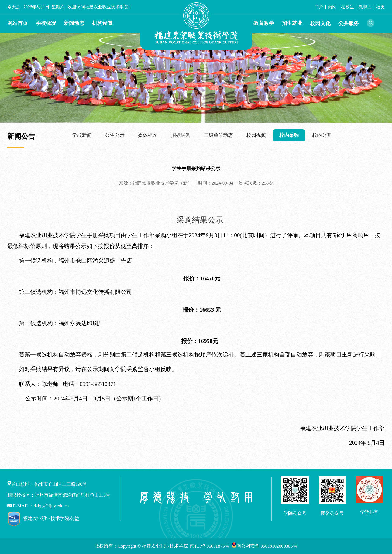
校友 (380, 7)
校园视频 (256, 135)
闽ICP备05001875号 (210, 546)
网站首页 (18, 23)
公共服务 (349, 23)
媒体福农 (148, 135)
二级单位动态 (218, 135)
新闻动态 (74, 23)
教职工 (365, 7)
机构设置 (102, 23)
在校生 (348, 7)
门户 (319, 7)
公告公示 (115, 135)
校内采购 (289, 135)
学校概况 (46, 23)
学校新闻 (82, 135)
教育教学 (264, 23)
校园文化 (320, 23)
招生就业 (292, 23)
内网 (332, 7)
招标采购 (181, 135)
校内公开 (322, 135)
